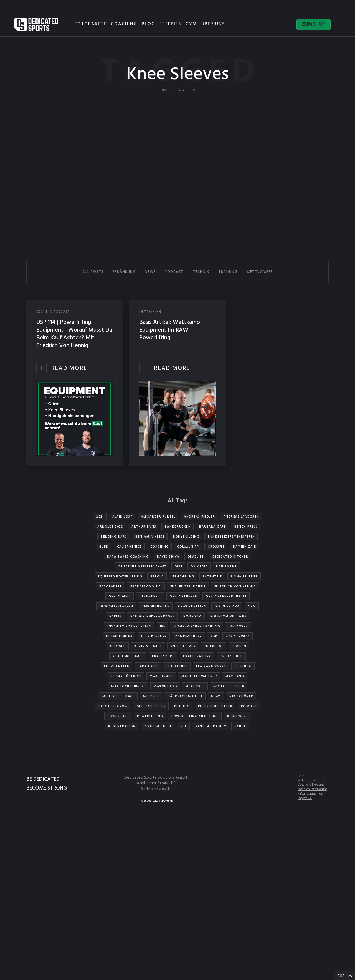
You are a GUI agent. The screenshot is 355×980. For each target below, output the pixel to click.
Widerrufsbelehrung (311, 780)
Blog (179, 90)
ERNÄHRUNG (124, 272)
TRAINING (228, 272)
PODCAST (174, 272)
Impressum (305, 798)
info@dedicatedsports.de (156, 801)
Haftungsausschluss (310, 794)
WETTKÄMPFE (259, 272)
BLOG (148, 24)
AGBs (301, 776)
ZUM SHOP (314, 24)
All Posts (93, 272)
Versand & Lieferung (311, 785)
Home (163, 90)
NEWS (150, 272)
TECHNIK (201, 272)
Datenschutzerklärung (313, 789)
